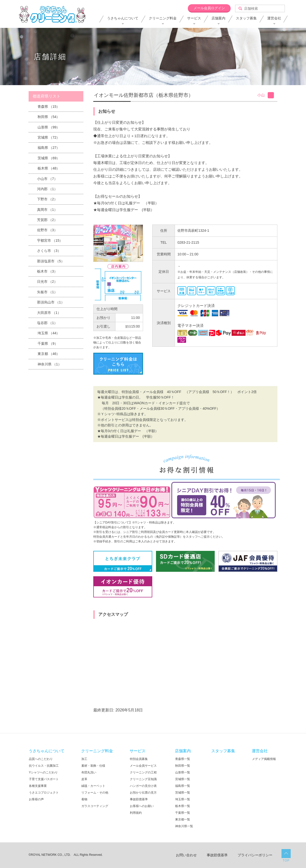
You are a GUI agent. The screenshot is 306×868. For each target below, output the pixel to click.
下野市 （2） (47, 199)
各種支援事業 (38, 786)
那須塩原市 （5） (51, 261)
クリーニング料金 (163, 18)
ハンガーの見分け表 (143, 786)
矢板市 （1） (47, 292)
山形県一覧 (183, 772)
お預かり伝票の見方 (143, 793)
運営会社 (274, 18)
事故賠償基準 (139, 799)
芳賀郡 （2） (47, 220)
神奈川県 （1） (50, 364)
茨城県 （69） (49, 158)
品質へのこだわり (41, 759)
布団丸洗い (89, 772)
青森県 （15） (49, 107)
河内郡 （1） (47, 189)
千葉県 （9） (48, 344)
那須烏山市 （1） (51, 302)
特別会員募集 (139, 759)
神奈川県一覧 (184, 826)
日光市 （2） (47, 282)
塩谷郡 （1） (47, 323)
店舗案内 (218, 18)
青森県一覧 (183, 759)
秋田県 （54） (49, 117)
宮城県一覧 (183, 779)
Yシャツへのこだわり (43, 772)
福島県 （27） (49, 148)
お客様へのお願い (142, 806)
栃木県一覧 (183, 806)
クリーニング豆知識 (143, 779)
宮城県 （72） (49, 137)
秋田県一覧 (183, 766)
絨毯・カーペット (93, 786)
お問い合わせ (186, 855)
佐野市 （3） (47, 230)
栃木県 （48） (49, 168)
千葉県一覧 (183, 813)
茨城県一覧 (183, 793)
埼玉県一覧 (183, 799)
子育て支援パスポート (44, 779)
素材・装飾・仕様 (93, 766)
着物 (84, 799)
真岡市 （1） (47, 210)
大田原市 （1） (49, 313)
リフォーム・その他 (95, 793)
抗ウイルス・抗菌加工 (44, 766)
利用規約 (136, 813)
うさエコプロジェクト (44, 793)
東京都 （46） (49, 354)
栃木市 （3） (47, 271)
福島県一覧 (183, 786)
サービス (194, 18)
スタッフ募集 (246, 18)
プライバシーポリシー (255, 855)
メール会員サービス (143, 766)
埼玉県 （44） (49, 333)
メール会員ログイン (209, 8)
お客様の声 (36, 799)
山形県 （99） (49, 127)
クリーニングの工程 (143, 772)
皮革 (84, 779)
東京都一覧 (183, 819)
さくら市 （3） (49, 251)
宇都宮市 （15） (50, 240)
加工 (84, 759)
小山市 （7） (47, 179)
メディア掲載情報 (264, 759)
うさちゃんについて (123, 18)
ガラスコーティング (95, 806)
